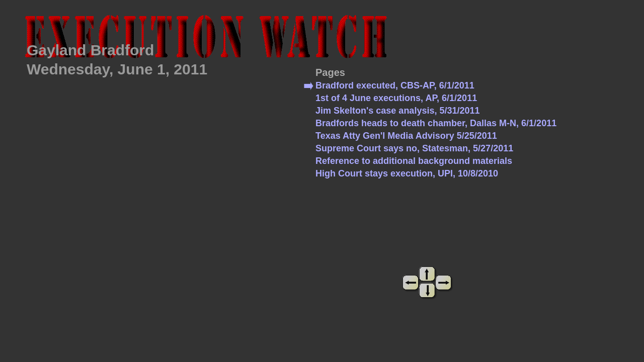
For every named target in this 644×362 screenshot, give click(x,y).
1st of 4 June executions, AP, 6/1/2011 (396, 98)
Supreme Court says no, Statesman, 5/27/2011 (414, 148)
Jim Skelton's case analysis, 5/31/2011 (398, 111)
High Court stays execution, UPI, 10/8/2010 (407, 173)
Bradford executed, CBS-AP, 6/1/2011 (395, 85)
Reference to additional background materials (414, 161)
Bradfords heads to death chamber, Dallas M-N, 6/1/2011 (436, 123)
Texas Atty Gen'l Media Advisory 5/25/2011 (406, 136)
